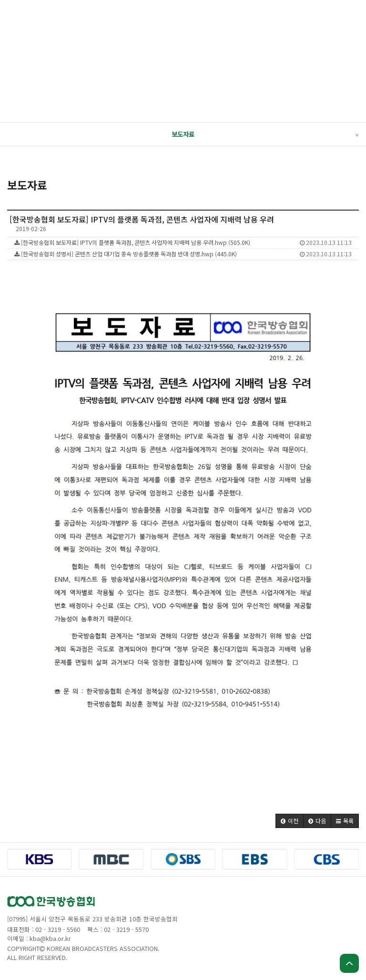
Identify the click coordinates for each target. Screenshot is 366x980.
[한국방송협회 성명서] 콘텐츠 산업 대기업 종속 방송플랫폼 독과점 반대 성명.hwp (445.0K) (183, 254)
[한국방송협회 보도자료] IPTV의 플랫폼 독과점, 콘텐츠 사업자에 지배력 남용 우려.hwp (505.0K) (183, 242)
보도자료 (265, 134)
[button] (290, 821)
